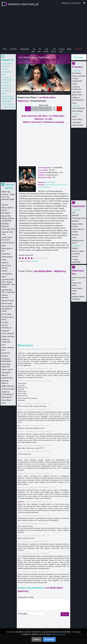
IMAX (74, 294)
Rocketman (6, 353)
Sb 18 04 (54, 109)
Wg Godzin (46, 50)
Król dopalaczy (9, 104)
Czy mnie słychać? (8, 243)
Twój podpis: (23, 614)
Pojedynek (5, 331)
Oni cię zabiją (77, 119)
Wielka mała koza (8, 386)
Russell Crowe (62, 185)
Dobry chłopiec (7, 257)
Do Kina (33, 50)
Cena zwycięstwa (78, 108)
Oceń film (35, 261)
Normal (75, 256)
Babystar (75, 215)
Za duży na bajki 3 (8, 389)
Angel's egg (6, 192)
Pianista (75, 235)
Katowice (78, 57)
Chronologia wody (79, 218)
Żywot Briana (6, 400)
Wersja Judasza (78, 125)
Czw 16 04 (44, 109)
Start (5, 49)
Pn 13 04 (28, 109)
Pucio (74, 237)
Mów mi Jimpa (77, 111)
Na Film (39, 50)
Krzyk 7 (4, 277)
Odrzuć (37, 639)
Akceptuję (49, 639)
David (74, 116)
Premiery (13, 49)
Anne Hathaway (44, 187)
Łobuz (74, 103)
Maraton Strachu (8, 300)
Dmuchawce (77, 73)
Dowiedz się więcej (59, 634)
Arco (74, 212)
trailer (47, 93)
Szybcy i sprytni (7, 369)
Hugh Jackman (50, 185)
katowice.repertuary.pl (23, 4)
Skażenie (5, 356)
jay (19, 426)
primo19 (21, 502)
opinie (52, 93)
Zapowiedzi (25, 49)
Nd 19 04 (59, 109)
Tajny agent (77, 122)
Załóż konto (76, 3)
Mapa (69, 49)
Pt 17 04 (49, 109)
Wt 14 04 (33, 109)
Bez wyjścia (6, 213)
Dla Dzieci (53, 50)
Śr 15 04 (39, 109)
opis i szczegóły (38, 93)
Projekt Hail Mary (8, 336)
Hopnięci (6, 83)
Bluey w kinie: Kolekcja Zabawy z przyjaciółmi (8, 99)
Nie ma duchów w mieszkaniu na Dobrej (8, 309)
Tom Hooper (29, 62)
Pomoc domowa (8, 333)
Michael (75, 248)
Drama (75, 84)
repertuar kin (27, 93)
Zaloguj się (66, 3)
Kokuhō (4, 271)
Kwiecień (75, 221)
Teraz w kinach (10, 186)
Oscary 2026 (62, 50)
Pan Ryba (5, 322)
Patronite (79, 49)
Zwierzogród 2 (7, 397)
